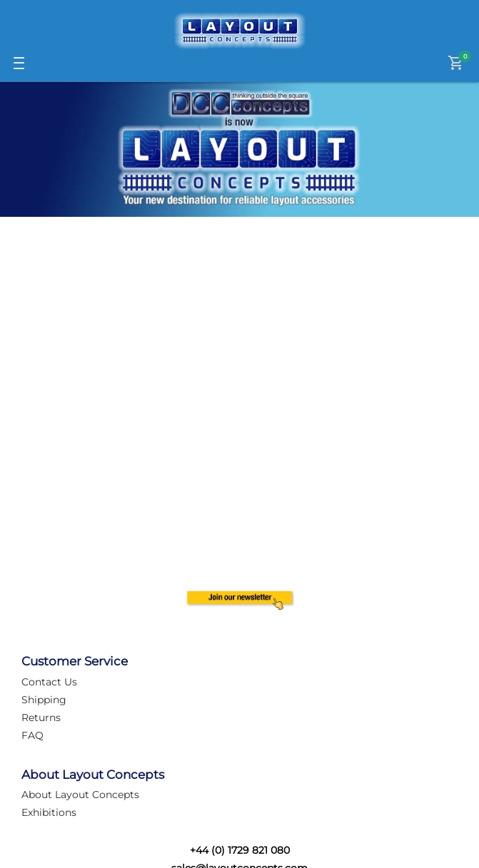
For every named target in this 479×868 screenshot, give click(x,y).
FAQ (32, 735)
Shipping (44, 700)
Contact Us (49, 682)
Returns (41, 718)
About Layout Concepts (80, 795)
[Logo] (240, 31)
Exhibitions (49, 812)
